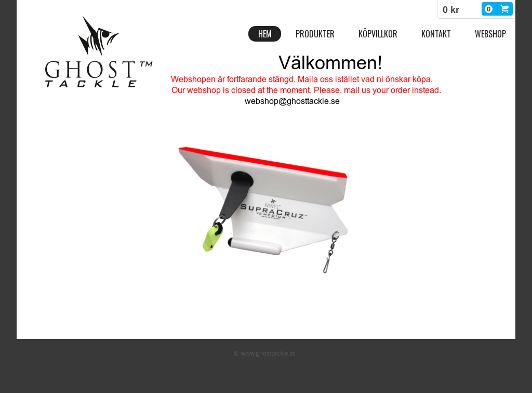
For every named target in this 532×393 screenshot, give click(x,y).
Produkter (315, 34)
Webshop (490, 34)
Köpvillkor (378, 34)
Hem (265, 34)
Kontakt (436, 34)
